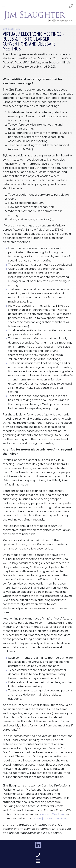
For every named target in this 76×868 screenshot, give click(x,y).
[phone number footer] (38, 855)
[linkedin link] (38, 845)
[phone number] (71, 6)
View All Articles (11, 29)
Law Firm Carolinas (51, 814)
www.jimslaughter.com (50, 818)
